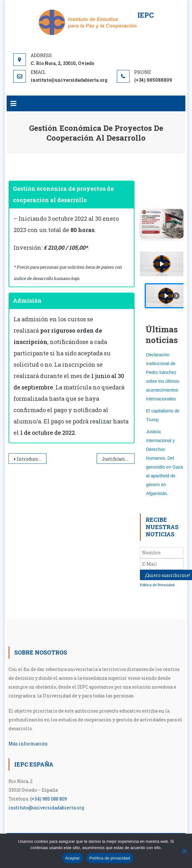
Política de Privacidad (157, 585)
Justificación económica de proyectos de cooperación (118, 459)
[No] (184, 851)
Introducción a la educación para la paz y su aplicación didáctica (32, 459)
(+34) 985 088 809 (49, 799)
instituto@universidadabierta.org (46, 808)
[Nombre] (162, 553)
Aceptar (72, 858)
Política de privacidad (110, 858)
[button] (166, 296)
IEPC (146, 15)
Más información (28, 744)
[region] (162, 281)
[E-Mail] (162, 564)
